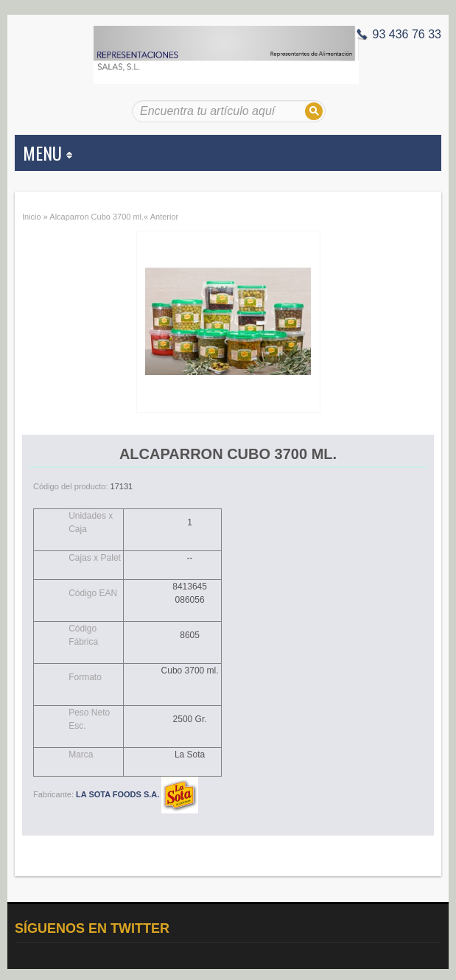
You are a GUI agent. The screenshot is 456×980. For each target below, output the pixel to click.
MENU (48, 153)
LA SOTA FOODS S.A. (137, 794)
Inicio (32, 217)
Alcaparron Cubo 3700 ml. (97, 217)
